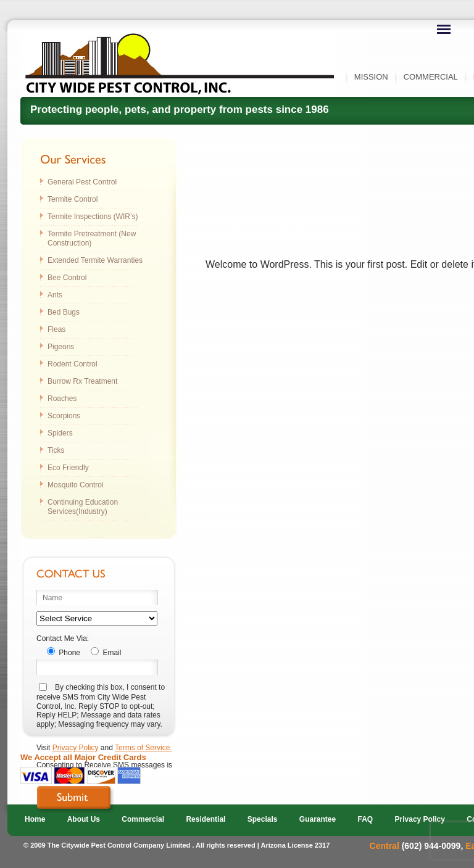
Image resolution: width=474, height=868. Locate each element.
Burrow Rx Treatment (82, 381)
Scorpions (64, 416)
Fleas (56, 329)
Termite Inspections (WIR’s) (93, 217)
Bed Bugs (64, 312)
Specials (263, 819)
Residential (206, 819)
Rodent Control (73, 364)
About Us (84, 819)
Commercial (431, 77)
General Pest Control (82, 182)
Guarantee (318, 819)
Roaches (62, 399)
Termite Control (73, 199)
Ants (55, 295)
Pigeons (61, 347)
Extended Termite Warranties (95, 260)
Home (35, 819)
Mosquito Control (76, 485)
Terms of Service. (143, 748)
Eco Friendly (68, 468)
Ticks (56, 450)
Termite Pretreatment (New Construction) (92, 238)
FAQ (366, 819)
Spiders (60, 433)
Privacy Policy (76, 748)
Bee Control (67, 278)
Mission (371, 77)
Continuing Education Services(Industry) (83, 507)
